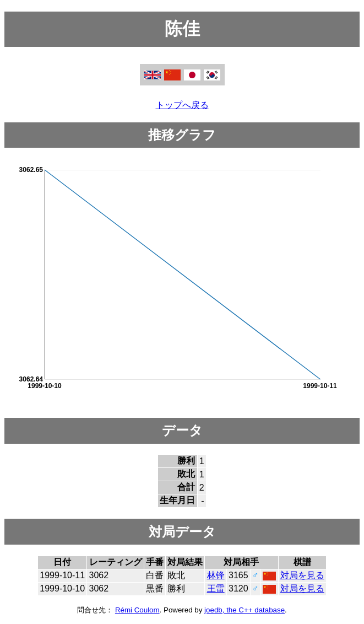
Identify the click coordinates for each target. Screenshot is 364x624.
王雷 (216, 588)
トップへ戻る (182, 105)
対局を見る (302, 575)
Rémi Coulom (137, 610)
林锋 (216, 575)
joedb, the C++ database (245, 610)
